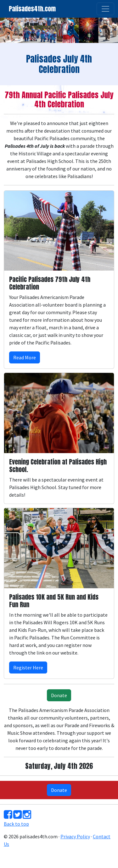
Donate (59, 695)
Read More (25, 357)
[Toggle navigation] (105, 9)
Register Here (28, 667)
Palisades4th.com (32, 9)
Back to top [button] (16, 824)
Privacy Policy (75, 836)
